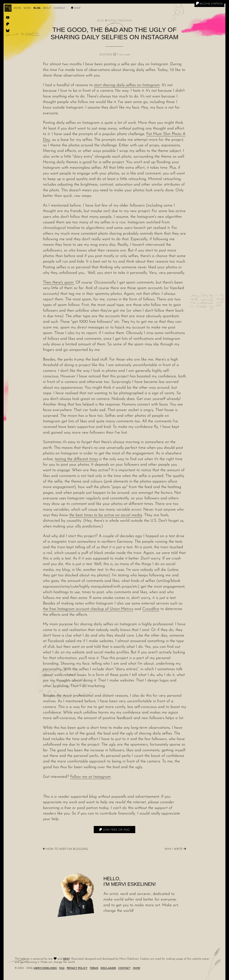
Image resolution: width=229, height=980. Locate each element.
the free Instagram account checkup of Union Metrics (88, 609)
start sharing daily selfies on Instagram (127, 85)
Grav (66, 959)
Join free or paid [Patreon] (114, 830)
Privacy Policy (77, 968)
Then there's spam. (59, 283)
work (27, 8)
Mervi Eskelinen (45, 968)
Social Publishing (120, 21)
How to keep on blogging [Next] (66, 849)
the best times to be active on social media (106, 515)
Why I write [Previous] (175, 849)
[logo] (8, 8)
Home (17, 8)
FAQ (62, 968)
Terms (94, 968)
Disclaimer (108, 968)
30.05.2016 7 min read (115, 55)
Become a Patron (209, 3)
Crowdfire (151, 609)
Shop (76, 8)
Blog (37, 8)
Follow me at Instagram (90, 777)
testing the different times (76, 459)
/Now (137, 968)
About (47, 8)
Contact (59, 8)
